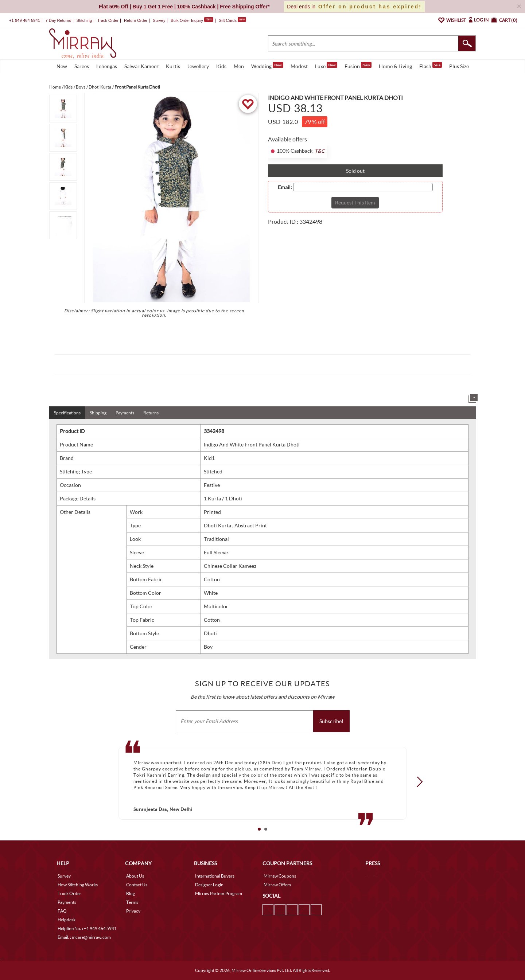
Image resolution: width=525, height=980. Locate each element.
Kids (221, 66)
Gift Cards (232, 20)
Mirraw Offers (277, 885)
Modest (299, 66)
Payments (125, 413)
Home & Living (395, 66)
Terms (132, 902)
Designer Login (209, 885)
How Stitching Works (78, 885)
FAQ (62, 911)
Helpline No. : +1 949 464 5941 (87, 928)
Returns (151, 413)
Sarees (82, 66)
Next (417, 782)
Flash (431, 66)
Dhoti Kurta (218, 525)
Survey (159, 20)
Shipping (98, 413)
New (62, 66)
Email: (285, 187)
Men (239, 66)
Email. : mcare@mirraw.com (84, 937)
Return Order (136, 20)
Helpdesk (67, 920)
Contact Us (137, 885)
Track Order (108, 20)
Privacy (133, 911)
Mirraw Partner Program (219, 893)
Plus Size (459, 66)
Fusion (358, 66)
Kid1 (209, 458)
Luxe (326, 66)
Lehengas (107, 66)
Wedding (267, 66)
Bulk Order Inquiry (187, 20)
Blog (131, 893)
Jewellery (198, 66)
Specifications (67, 413)
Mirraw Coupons (280, 876)
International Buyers (215, 876)
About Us (135, 876)
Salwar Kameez (141, 66)
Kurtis (173, 66)
